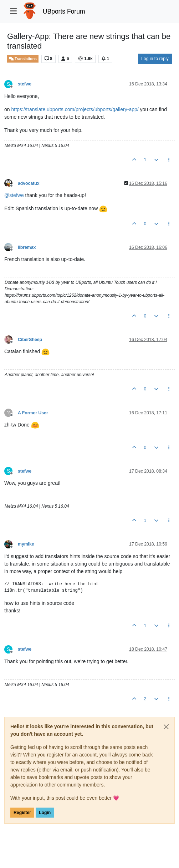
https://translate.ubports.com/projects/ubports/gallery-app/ (75, 109)
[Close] (166, 727)
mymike (26, 544)
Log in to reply (155, 59)
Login (45, 813)
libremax (27, 247)
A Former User (33, 413)
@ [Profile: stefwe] (14, 195)
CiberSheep (30, 340)
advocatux (29, 183)
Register (22, 813)
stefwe (25, 84)
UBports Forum (64, 11)
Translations (23, 59)
